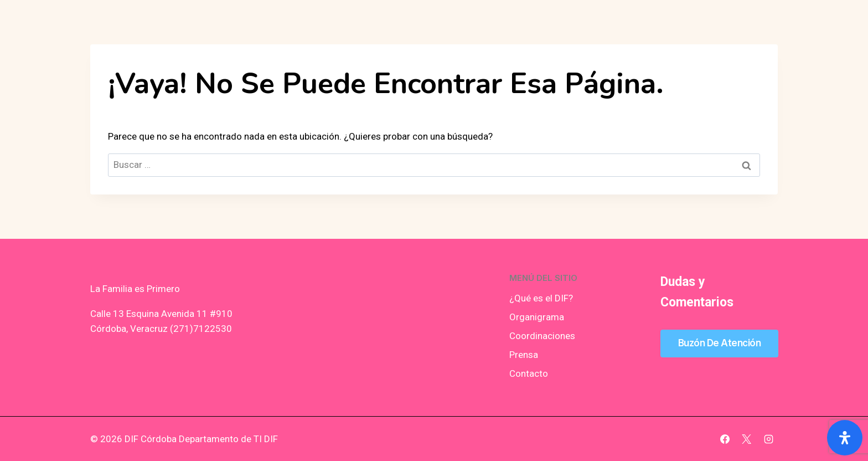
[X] (747, 439)
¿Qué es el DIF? (541, 298)
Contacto (529, 373)
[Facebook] (725, 439)
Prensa (524, 355)
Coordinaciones (542, 336)
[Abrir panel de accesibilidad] (845, 438)
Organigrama (537, 317)
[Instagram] (768, 439)
